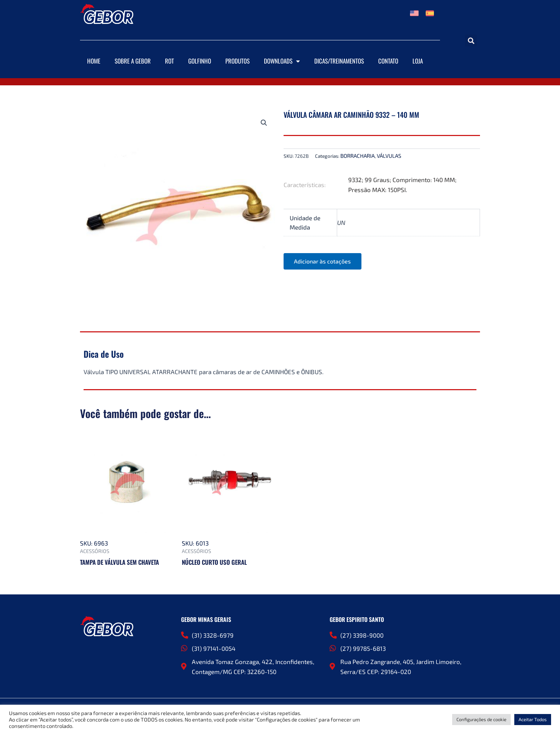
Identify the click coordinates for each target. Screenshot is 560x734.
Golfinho (200, 61)
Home (94, 61)
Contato (388, 61)
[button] (471, 41)
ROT (169, 61)
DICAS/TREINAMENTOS (339, 61)
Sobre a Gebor (133, 61)
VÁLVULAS (389, 156)
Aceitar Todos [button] (533, 719)
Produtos (237, 61)
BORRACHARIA (357, 156)
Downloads (282, 61)
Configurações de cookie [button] (481, 719)
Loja (418, 61)
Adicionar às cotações (323, 261)
